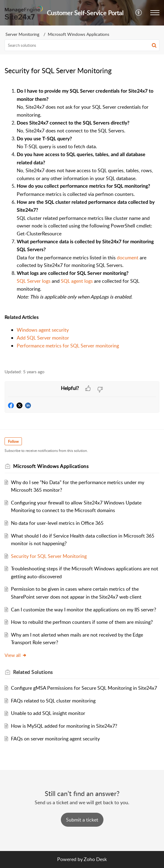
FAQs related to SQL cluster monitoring (53, 701)
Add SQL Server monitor (43, 338)
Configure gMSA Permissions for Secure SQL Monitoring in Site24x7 (84, 688)
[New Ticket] (82, 820)
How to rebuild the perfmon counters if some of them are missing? (82, 622)
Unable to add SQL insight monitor (48, 713)
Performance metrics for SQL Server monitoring (68, 346)
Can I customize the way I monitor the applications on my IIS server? (84, 610)
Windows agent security (43, 330)
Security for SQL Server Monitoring (49, 556)
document (128, 258)
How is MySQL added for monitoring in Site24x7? (64, 726)
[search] (82, 45)
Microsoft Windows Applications (79, 34)
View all (16, 655)
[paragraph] (82, 225)
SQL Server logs (34, 281)
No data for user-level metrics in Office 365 (57, 523)
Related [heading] (33, 672)
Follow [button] (13, 441)
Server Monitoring (22, 34)
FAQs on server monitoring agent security (55, 739)
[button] (139, 13)
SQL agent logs (77, 281)
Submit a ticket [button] (82, 820)
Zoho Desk (95, 859)
